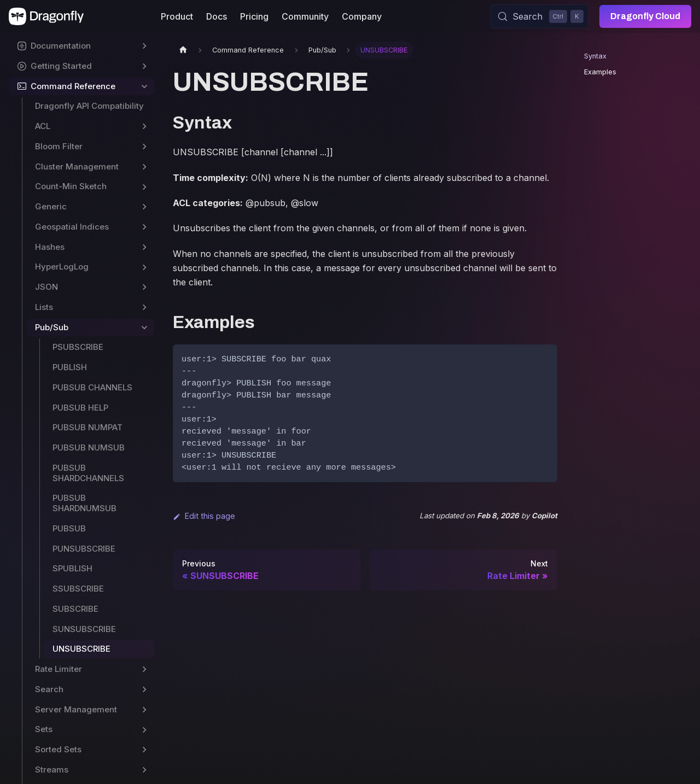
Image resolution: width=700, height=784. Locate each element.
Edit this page (204, 516)
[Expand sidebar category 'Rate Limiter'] (144, 669)
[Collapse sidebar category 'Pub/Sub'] (144, 328)
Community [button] (305, 16)
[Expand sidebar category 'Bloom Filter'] (144, 147)
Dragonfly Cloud (645, 16)
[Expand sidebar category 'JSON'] (144, 287)
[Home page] (183, 50)
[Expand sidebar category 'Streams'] (144, 770)
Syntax (595, 56)
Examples (600, 72)
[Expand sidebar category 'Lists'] (144, 308)
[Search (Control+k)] (539, 16)
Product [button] (177, 16)
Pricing (254, 16)
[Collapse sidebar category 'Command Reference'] (144, 87)
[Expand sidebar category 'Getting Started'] (144, 66)
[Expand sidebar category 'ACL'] (144, 127)
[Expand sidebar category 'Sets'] (144, 730)
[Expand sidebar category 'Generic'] (144, 207)
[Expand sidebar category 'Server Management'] (144, 710)
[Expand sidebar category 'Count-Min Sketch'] (144, 187)
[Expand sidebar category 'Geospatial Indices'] (144, 227)
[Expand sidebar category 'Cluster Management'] (144, 167)
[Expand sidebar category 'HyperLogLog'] (144, 267)
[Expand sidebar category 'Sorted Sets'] (144, 750)
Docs (217, 16)
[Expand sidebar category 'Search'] (144, 690)
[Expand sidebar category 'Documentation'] (144, 46)
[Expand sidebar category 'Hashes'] (144, 247)
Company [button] (362, 16)
